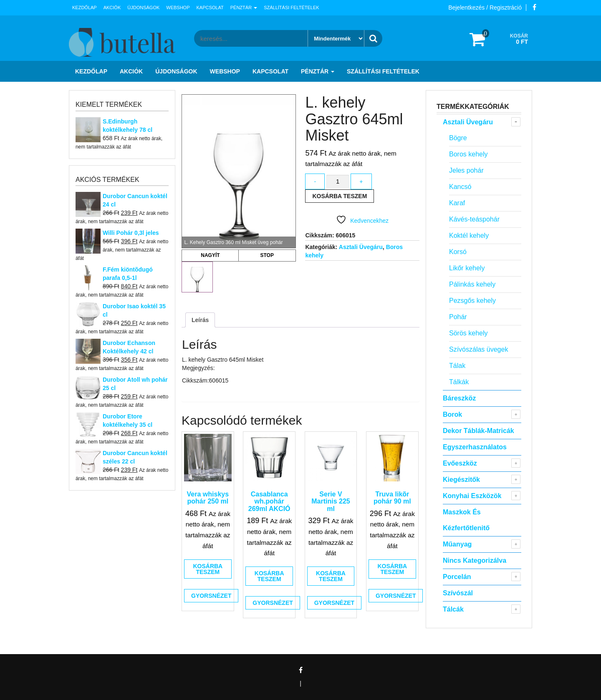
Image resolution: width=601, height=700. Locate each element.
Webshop (178, 8)
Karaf (457, 203)
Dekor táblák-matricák (479, 431)
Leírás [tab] (200, 320)
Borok (452, 414)
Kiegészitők (461, 480)
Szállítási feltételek (291, 8)
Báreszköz (459, 398)
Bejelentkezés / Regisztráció (485, 8)
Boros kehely (468, 154)
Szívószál (458, 593)
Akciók (112, 8)
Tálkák (459, 382)
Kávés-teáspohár (474, 219)
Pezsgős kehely (472, 301)
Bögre (458, 138)
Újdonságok (143, 8)
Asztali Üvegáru (361, 247)
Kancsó (460, 187)
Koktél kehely (469, 235)
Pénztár (244, 8)
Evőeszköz (460, 463)
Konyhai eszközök (472, 496)
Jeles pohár (466, 170)
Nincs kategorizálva (475, 560)
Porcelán (457, 577)
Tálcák (453, 609)
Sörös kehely (468, 333)
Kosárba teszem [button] (208, 569)
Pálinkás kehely (472, 284)
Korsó (458, 252)
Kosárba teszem (340, 196)
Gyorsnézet (211, 596)
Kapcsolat (210, 8)
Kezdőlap (85, 8)
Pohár (458, 317)
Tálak (457, 366)
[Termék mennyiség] (338, 182)
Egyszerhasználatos (475, 447)
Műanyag (457, 544)
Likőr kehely (467, 268)
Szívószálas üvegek (479, 349)
